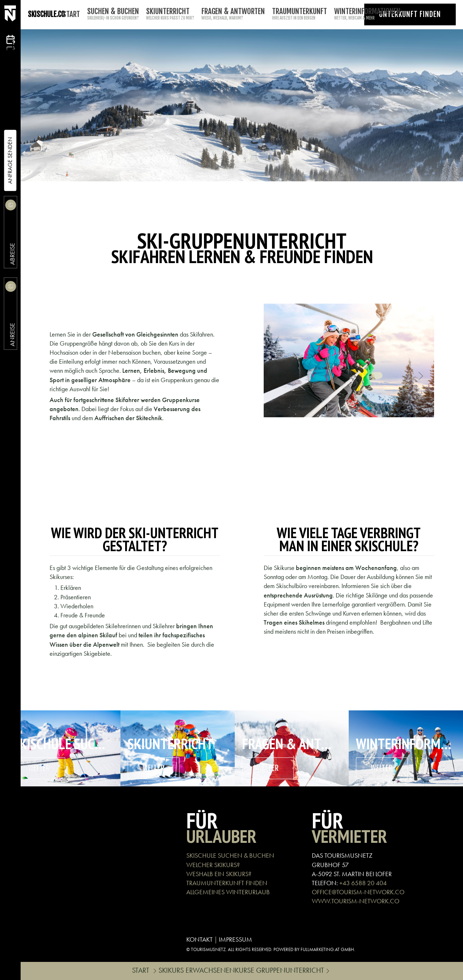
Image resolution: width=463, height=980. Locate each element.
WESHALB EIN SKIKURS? (219, 874)
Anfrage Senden (10, 160)
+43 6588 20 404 (363, 883)
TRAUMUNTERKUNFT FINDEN (227, 883)
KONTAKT (199, 939)
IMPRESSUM (235, 939)
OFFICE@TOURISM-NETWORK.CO (358, 892)
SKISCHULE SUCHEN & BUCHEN (230, 855)
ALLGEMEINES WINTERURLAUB (228, 892)
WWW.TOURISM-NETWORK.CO (356, 901)
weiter (39, 768)
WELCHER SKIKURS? (213, 865)
